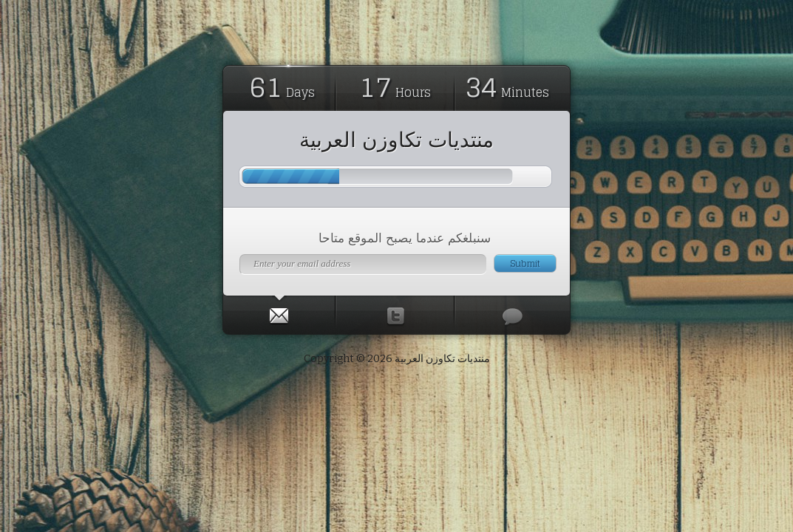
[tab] (279, 313)
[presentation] (279, 313)
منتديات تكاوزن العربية (396, 140)
